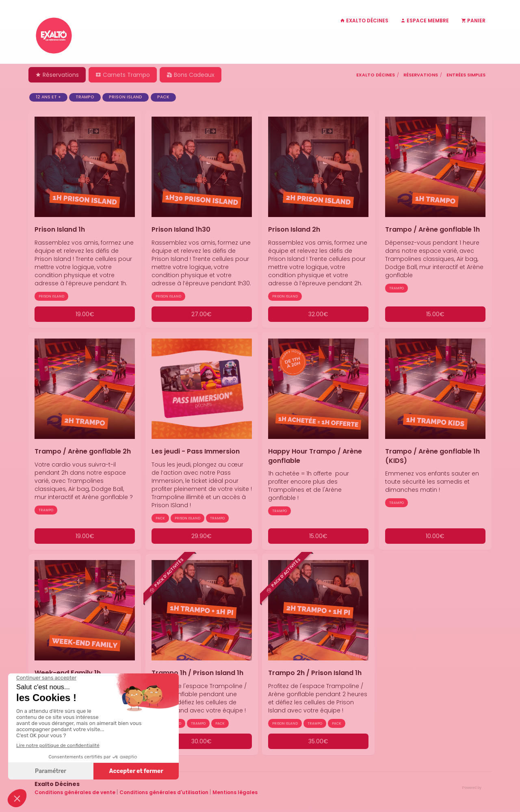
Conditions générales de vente (76, 792)
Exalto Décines (376, 75)
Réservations (57, 75)
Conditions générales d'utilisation (165, 792)
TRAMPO (85, 97)
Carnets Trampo (123, 75)
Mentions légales (235, 792)
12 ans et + (48, 97)
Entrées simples (466, 75)
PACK (163, 97)
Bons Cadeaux (191, 75)
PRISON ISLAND (126, 97)
